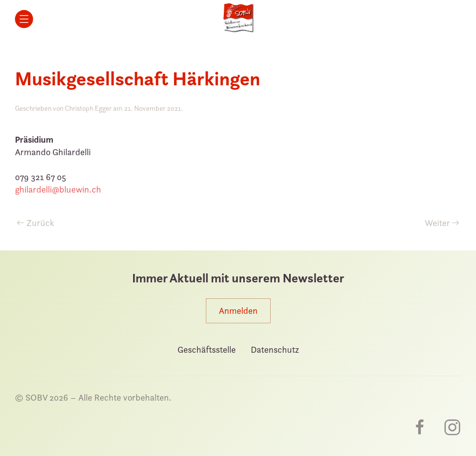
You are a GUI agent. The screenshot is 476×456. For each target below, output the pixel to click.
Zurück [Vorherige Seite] (36, 223)
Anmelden (238, 311)
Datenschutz (275, 349)
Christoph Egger (88, 108)
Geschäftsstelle (207, 349)
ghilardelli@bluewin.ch (58, 189)
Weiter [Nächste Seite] (442, 223)
